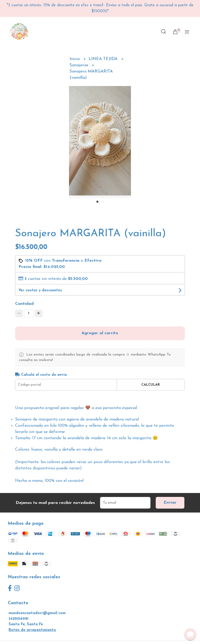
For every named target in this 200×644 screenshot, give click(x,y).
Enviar (170, 503)
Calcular (151, 385)
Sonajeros (79, 65)
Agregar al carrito (100, 333)
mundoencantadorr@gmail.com (37, 613)
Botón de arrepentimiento (32, 630)
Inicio (75, 59)
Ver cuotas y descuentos (40, 290)
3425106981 (18, 619)
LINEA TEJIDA (104, 59)
